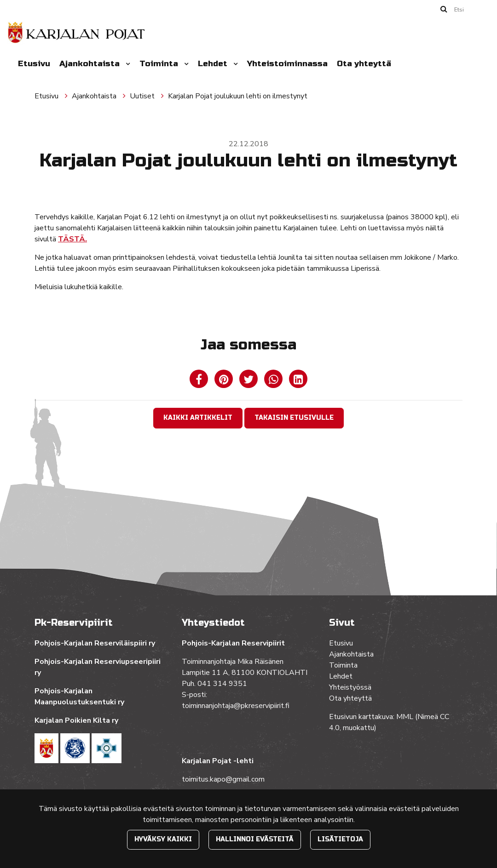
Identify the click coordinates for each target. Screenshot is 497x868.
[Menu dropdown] (126, 64)
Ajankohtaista (91, 64)
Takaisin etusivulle (294, 418)
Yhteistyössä (350, 687)
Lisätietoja (340, 839)
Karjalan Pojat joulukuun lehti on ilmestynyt (238, 96)
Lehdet (214, 64)
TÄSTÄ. (72, 239)
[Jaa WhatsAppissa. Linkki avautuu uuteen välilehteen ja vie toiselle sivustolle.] (274, 381)
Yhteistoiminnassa (287, 64)
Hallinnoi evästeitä (255, 839)
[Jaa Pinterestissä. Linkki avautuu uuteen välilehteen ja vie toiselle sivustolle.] (225, 381)
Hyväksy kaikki (163, 839)
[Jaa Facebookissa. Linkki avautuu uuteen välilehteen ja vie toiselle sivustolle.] (200, 381)
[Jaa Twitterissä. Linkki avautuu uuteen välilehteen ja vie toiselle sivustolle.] (249, 381)
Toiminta (160, 64)
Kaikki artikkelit (198, 418)
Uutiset (143, 96)
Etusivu (34, 64)
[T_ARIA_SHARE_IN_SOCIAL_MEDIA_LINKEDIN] (298, 381)
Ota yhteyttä (364, 64)
